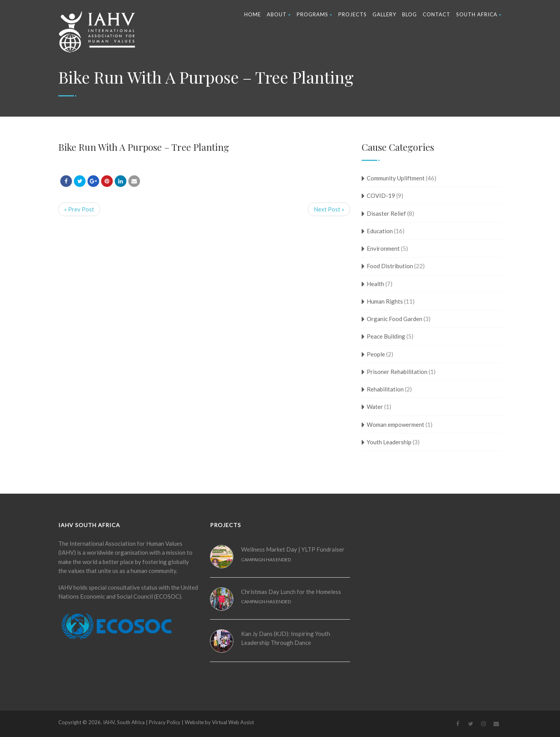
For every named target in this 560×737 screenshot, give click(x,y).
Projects (353, 14)
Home (253, 14)
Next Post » (329, 209)
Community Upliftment (396, 178)
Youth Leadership (389, 442)
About (279, 14)
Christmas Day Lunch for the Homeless (291, 592)
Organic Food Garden (395, 319)
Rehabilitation (385, 389)
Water (375, 407)
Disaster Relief (386, 213)
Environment (383, 248)
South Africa (479, 14)
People (376, 354)
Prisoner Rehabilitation (397, 372)
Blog (409, 14)
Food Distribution (390, 266)
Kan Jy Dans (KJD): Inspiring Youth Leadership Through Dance (286, 638)
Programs (315, 14)
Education (380, 231)
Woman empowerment (395, 424)
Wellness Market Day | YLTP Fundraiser (293, 549)
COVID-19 (381, 196)
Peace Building (386, 336)
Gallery (384, 14)
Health (375, 284)
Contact (437, 14)
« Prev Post (79, 209)
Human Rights (385, 301)
